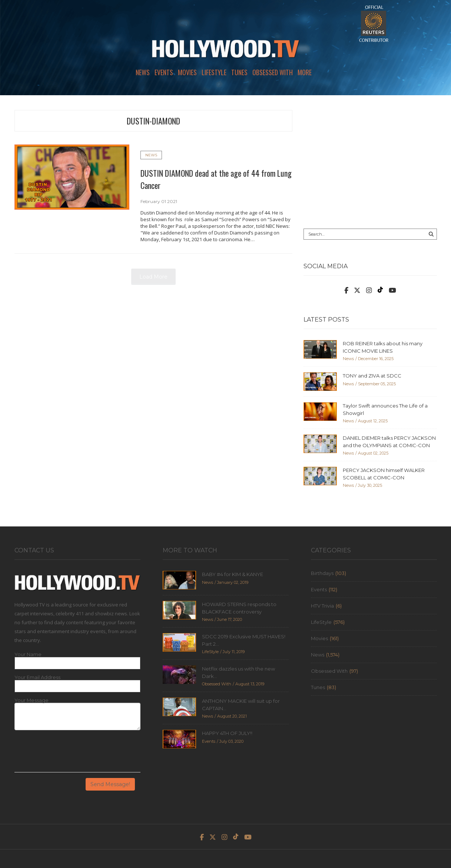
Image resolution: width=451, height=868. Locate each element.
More (305, 72)
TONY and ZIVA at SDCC (372, 376)
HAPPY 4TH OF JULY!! (227, 733)
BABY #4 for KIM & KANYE (233, 574)
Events (164, 72)
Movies (187, 72)
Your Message (31, 700)
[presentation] (71, 754)
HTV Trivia (322, 606)
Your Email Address (37, 677)
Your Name (28, 654)
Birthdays (322, 573)
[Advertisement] (370, 162)
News (143, 72)
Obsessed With (273, 72)
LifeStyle (214, 72)
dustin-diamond (153, 121)
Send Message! (110, 784)
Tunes (239, 72)
